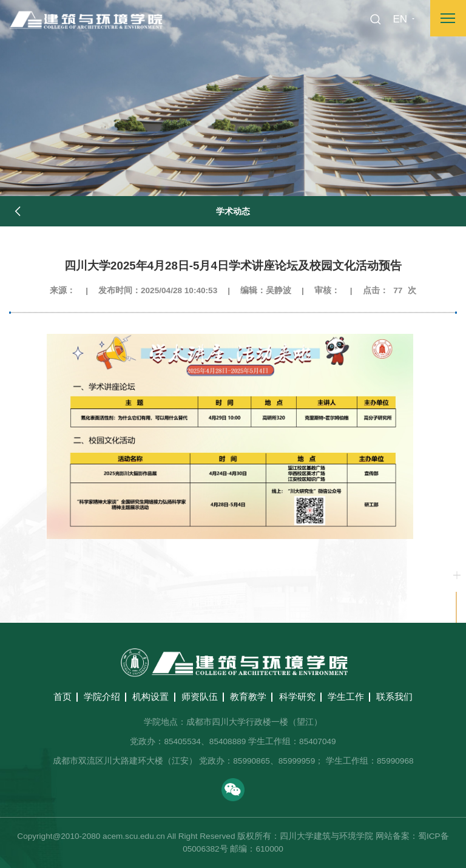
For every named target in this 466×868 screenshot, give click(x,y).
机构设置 (150, 697)
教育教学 (248, 697)
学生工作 (346, 697)
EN (400, 19)
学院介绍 (102, 697)
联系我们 (394, 697)
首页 (62, 697)
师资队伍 (200, 697)
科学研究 (297, 697)
